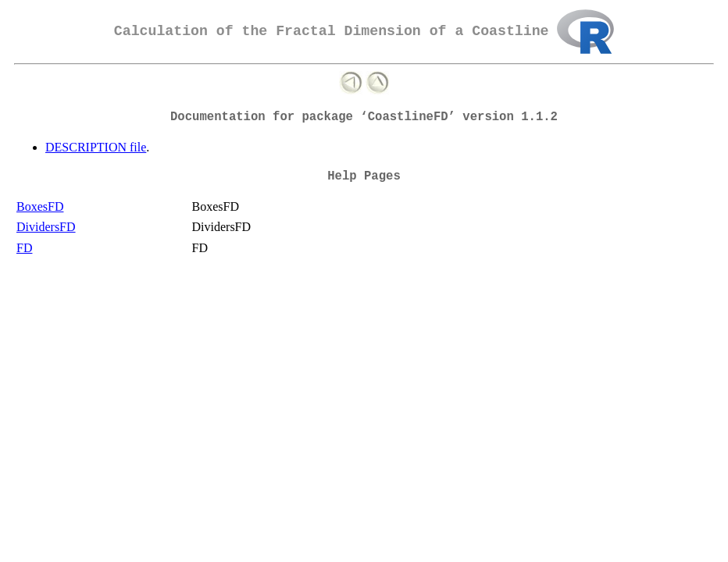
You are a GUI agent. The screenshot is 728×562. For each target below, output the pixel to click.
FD (24, 248)
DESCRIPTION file (96, 147)
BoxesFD (40, 206)
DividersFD (46, 227)
